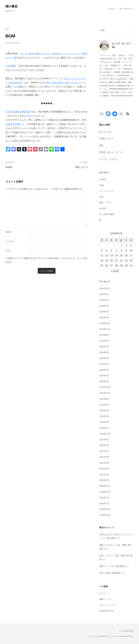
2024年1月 (104, 317)
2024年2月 (104, 312)
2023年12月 (105, 323)
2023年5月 (104, 358)
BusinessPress (127, 636)
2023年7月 (104, 346)
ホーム (112, 9)
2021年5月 (104, 457)
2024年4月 (104, 300)
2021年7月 (104, 445)
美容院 (9, 167)
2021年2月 (104, 474)
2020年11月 (105, 492)
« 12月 (115, 271)
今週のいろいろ (106, 138)
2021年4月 (104, 463)
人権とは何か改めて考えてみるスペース (65, 83)
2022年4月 (104, 410)
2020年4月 (104, 498)
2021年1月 (104, 480)
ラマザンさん (31, 116)
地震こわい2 (81, 167)
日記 (7, 29)
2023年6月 (104, 352)
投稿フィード (105, 599)
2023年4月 (104, 364)
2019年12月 (105, 509)
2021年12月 (105, 434)
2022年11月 (105, 393)
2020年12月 (105, 486)
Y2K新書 (10, 66)
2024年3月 (104, 306)
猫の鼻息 (11, 6)
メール (10, 241)
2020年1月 (104, 503)
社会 (101, 555)
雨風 (101, 545)
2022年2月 (104, 422)
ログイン (103, 593)
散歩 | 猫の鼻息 (113, 573)
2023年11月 (105, 329)
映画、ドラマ (105, 203)
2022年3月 (104, 416)
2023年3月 (104, 370)
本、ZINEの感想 (107, 214)
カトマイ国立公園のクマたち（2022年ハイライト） (47, 54)
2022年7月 (104, 405)
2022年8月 (104, 399)
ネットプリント (106, 191)
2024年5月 (104, 294)
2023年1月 (104, 381)
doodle (102, 179)
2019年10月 (105, 515)
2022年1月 (104, 428)
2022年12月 (105, 387)
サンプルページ (126, 9)
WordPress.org (106, 611)
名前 (9, 232)
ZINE (102, 185)
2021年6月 (104, 451)
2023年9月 (104, 335)
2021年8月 (104, 440)
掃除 (101, 145)
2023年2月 (104, 376)
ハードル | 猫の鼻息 (116, 566)
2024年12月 (105, 288)
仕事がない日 (105, 534)
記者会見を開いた (15, 124)
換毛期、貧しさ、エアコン (111, 152)
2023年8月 (104, 341)
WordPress (103, 636)
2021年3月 (104, 469)
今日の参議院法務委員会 (18, 112)
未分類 (102, 208)
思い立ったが (105, 132)
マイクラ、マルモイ (108, 159)
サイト (8, 251)
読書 (101, 566)
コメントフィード (107, 605)
